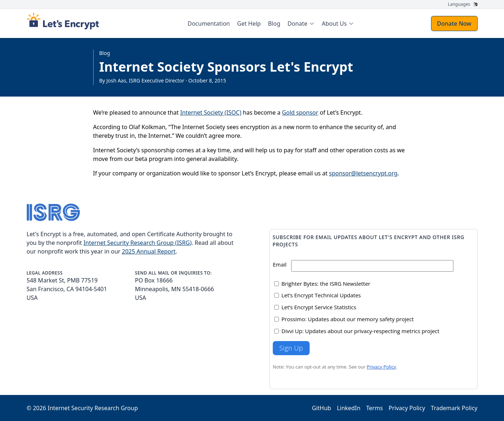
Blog (105, 53)
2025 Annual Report (149, 251)
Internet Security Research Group (93, 408)
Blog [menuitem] (274, 24)
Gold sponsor (300, 112)
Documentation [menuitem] (209, 24)
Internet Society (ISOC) (211, 112)
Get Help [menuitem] (249, 24)
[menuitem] (301, 24)
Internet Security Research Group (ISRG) (137, 243)
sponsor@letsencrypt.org (363, 173)
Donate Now (454, 24)
